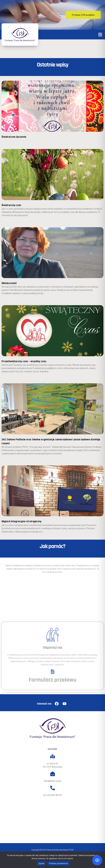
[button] (100, 35)
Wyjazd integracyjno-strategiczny (21, 521)
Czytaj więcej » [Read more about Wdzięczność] (9, 298)
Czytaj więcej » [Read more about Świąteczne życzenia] (9, 142)
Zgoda (41, 863)
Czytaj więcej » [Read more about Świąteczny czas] (9, 220)
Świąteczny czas (11, 205)
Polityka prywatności (59, 863)
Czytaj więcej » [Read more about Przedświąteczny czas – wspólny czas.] (9, 376)
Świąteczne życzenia (14, 137)
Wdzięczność (9, 283)
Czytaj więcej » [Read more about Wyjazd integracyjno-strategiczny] (9, 536)
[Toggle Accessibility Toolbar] (97, 860)
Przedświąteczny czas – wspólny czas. (24, 361)
